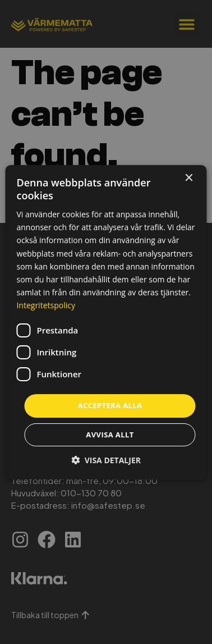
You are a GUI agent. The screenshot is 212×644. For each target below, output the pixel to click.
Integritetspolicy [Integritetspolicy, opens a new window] (46, 305)
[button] (106, 460)
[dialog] (106, 322)
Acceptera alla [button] (110, 405)
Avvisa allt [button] (110, 435)
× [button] (189, 178)
